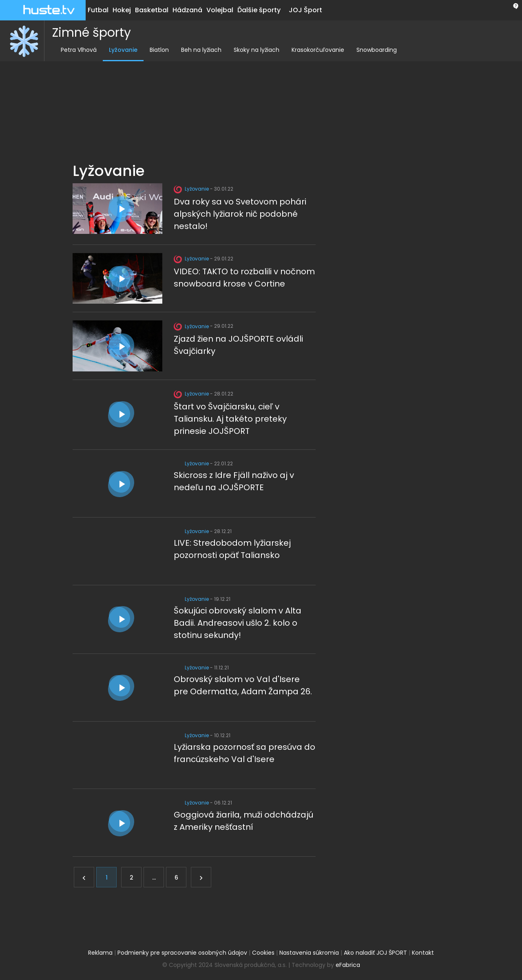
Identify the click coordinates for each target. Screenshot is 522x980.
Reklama (100, 953)
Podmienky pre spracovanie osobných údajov (182, 953)
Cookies (263, 953)
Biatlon (156, 50)
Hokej (122, 10)
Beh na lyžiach (198, 50)
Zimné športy (88, 33)
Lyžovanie (119, 50)
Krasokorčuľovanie (314, 50)
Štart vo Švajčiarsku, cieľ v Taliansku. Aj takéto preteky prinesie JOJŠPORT (230, 419)
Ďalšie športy (259, 10)
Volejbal (220, 10)
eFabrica (348, 965)
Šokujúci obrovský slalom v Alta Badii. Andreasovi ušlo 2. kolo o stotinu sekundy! (238, 623)
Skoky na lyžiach (253, 50)
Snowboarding (373, 50)
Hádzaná (187, 10)
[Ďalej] (201, 877)
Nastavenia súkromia (309, 953)
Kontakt (423, 953)
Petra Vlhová (75, 50)
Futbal (98, 10)
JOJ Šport (305, 10)
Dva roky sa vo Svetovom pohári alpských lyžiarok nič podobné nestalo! (240, 214)
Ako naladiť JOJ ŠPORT (375, 953)
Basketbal (152, 10)
